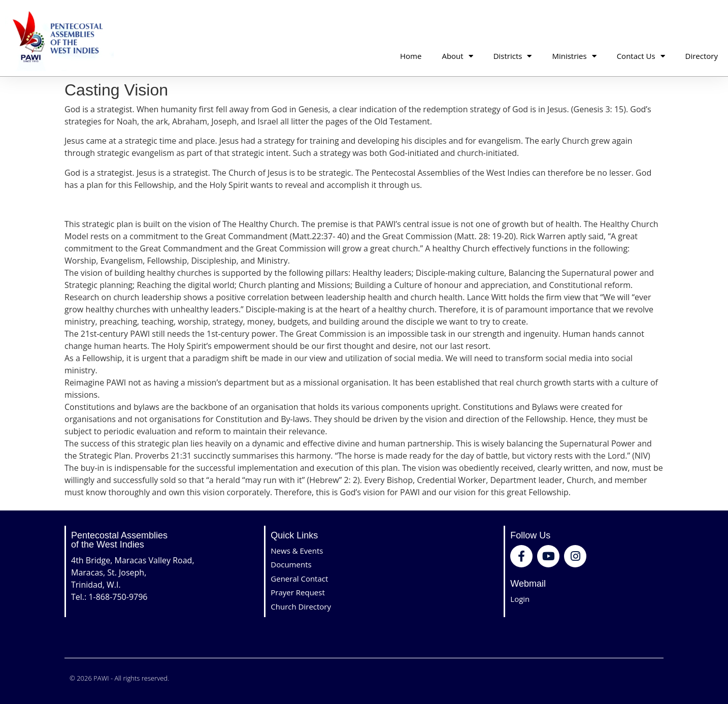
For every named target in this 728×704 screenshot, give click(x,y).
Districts (513, 56)
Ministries (574, 56)
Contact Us (641, 56)
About (457, 56)
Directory (702, 56)
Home (411, 56)
